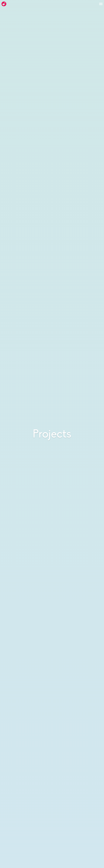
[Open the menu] (101, 4)
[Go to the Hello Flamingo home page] (4, 4)
